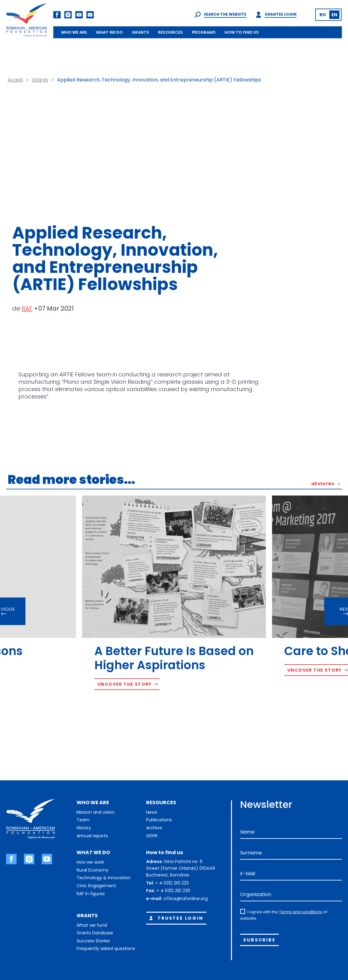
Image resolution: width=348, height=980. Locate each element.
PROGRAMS (204, 32)
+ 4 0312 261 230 (173, 891)
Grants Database (95, 933)
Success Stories (93, 941)
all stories (323, 484)
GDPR (152, 836)
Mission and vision (96, 812)
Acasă (15, 80)
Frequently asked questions (106, 948)
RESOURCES (170, 32)
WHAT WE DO (109, 32)
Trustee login (175, 918)
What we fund (92, 925)
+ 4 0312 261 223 (172, 883)
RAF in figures (91, 894)
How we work (90, 862)
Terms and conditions (301, 912)
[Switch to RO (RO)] (323, 15)
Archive (154, 828)
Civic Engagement (96, 886)
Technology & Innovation (104, 878)
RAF (27, 308)
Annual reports (92, 836)
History (84, 828)
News (152, 812)
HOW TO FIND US (242, 32)
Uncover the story (125, 684)
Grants (40, 80)
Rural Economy (93, 870)
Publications (159, 820)
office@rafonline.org (186, 899)
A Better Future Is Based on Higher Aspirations (174, 658)
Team (83, 820)
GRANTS (140, 32)
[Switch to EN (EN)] (334, 15)
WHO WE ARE (74, 32)
